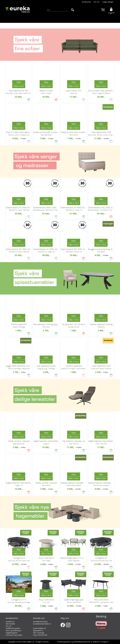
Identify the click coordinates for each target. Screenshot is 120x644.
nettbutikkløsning (80, 642)
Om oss (97, 2)
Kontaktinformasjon (40, 622)
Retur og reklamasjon (14, 631)
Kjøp (19, 82)
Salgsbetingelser (12, 633)
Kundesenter (86, 2)
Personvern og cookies (14, 635)
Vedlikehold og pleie (13, 628)
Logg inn (111, 13)
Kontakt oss (10, 622)
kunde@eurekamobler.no (42, 624)
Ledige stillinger (108, 2)
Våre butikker (10, 624)
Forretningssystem (64, 642)
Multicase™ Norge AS (101, 642)
